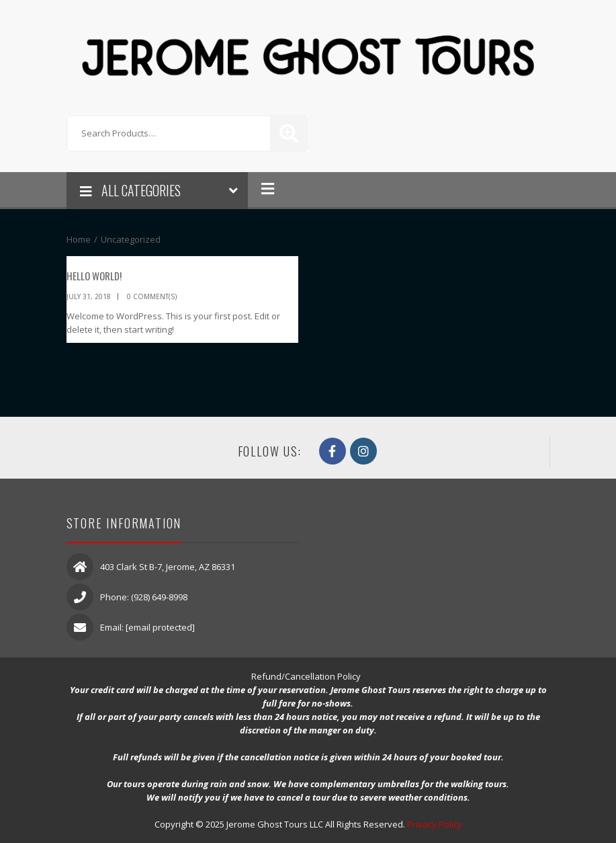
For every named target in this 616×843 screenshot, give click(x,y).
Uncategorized (131, 239)
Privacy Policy (435, 824)
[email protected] (160, 627)
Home (79, 239)
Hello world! (94, 276)
